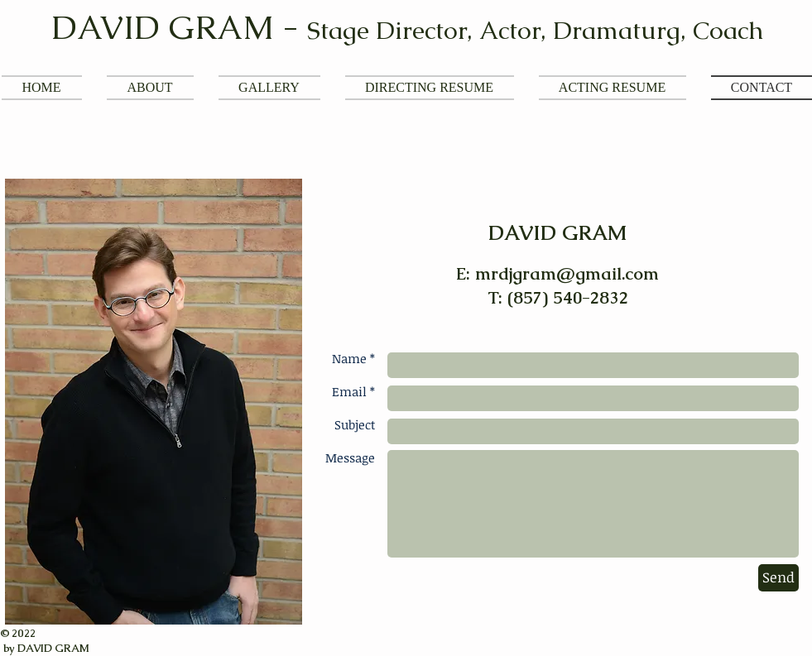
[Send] (778, 578)
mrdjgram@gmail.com (567, 273)
